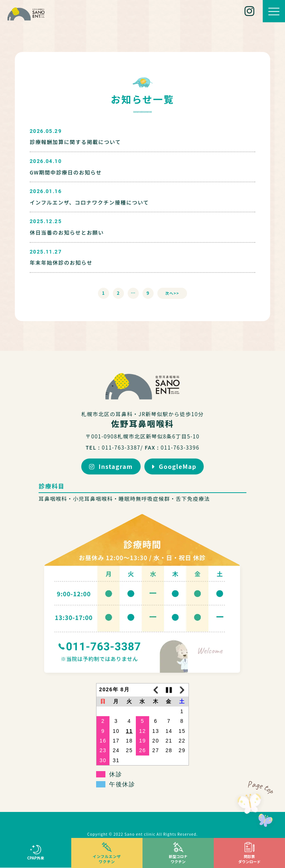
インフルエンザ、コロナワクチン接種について (89, 202)
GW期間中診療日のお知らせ (66, 172)
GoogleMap (174, 466)
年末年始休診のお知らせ (61, 262)
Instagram (111, 466)
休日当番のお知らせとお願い (67, 232)
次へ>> (172, 293)
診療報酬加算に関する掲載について (75, 142)
